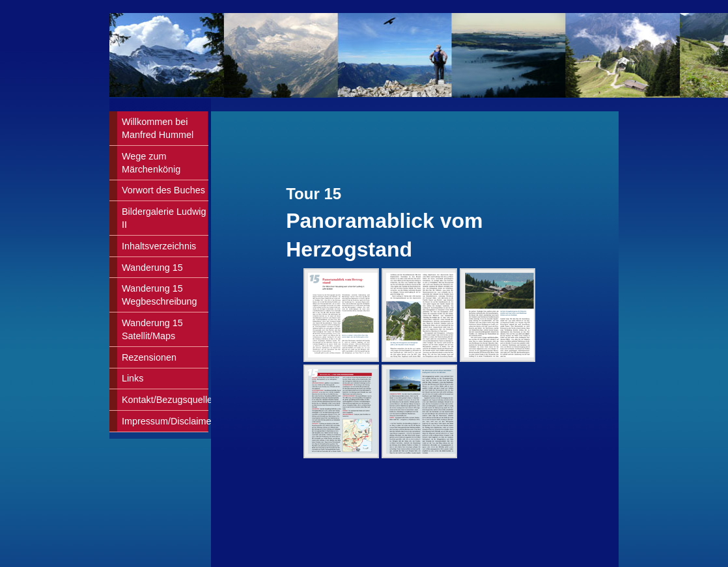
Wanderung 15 (152, 268)
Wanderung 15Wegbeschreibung (160, 295)
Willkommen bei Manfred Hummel (158, 128)
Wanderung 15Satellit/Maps (152, 329)
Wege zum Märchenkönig (151, 163)
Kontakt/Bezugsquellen (165, 400)
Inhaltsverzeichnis (159, 246)
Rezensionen (149, 357)
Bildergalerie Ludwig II (164, 218)
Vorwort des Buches (163, 190)
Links (133, 378)
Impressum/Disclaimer (165, 421)
